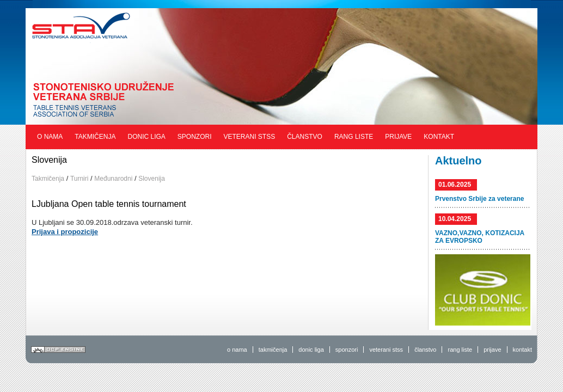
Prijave (398, 137)
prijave (492, 350)
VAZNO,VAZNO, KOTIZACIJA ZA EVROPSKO (480, 237)
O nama (50, 137)
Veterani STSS (250, 137)
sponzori (347, 350)
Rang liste (354, 137)
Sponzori (195, 137)
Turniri (79, 179)
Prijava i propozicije (65, 232)
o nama (237, 350)
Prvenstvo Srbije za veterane (479, 199)
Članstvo (305, 137)
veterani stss (386, 350)
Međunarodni (113, 179)
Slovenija (152, 179)
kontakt (522, 350)
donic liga (311, 350)
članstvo (425, 350)
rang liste (460, 350)
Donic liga (146, 137)
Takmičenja (95, 137)
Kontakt (439, 137)
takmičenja (273, 350)
